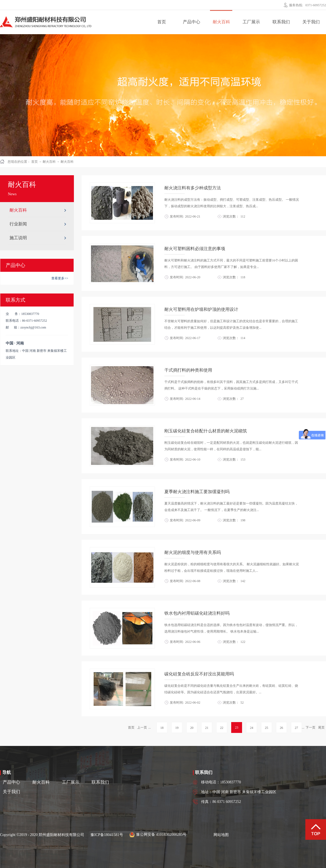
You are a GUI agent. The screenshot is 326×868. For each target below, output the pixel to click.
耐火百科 (49, 162)
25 (267, 728)
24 (252, 728)
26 (281, 728)
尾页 (321, 727)
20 (192, 728)
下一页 (311, 727)
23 (237, 727)
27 (296, 728)
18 (162, 728)
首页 (162, 22)
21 (207, 728)
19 (177, 728)
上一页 (142, 727)
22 (222, 728)
